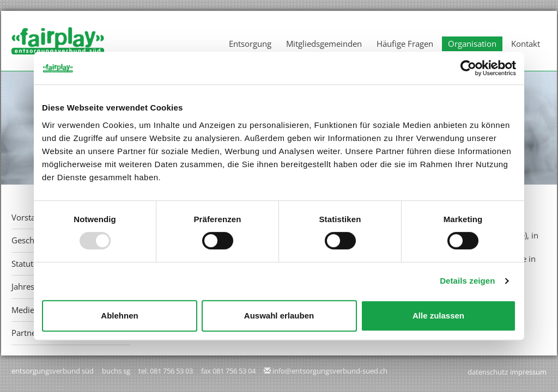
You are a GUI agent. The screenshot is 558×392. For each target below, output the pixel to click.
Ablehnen (119, 316)
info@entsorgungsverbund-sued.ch (330, 371)
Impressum (528, 372)
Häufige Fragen (405, 44)
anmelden (452, 372)
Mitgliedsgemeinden (324, 44)
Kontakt (526, 44)
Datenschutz (488, 372)
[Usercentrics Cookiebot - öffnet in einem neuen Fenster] (468, 68)
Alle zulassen (438, 316)
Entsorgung (250, 44)
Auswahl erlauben (279, 316)
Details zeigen (467, 281)
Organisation (472, 44)
